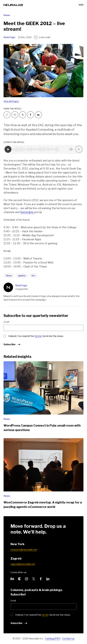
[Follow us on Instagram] (27, 579)
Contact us (68, 639)
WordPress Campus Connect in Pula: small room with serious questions (42, 428)
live (33, 276)
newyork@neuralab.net (24, 550)
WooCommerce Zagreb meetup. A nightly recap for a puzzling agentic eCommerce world (43, 505)
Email (13, 601)
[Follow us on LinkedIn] (48, 579)
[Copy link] (7, 115)
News (7, 15)
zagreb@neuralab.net (23, 564)
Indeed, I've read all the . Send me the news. (36, 336)
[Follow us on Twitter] (23, 115)
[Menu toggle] (81, 5)
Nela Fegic (10, 37)
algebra (22, 276)
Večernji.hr (27, 212)
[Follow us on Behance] (12, 579)
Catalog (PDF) (53, 639)
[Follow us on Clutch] (19, 579)
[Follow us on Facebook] (31, 115)
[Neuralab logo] (13, 5)
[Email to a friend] (15, 115)
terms (38, 336)
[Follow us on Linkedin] (38, 115)
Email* (7, 322)
